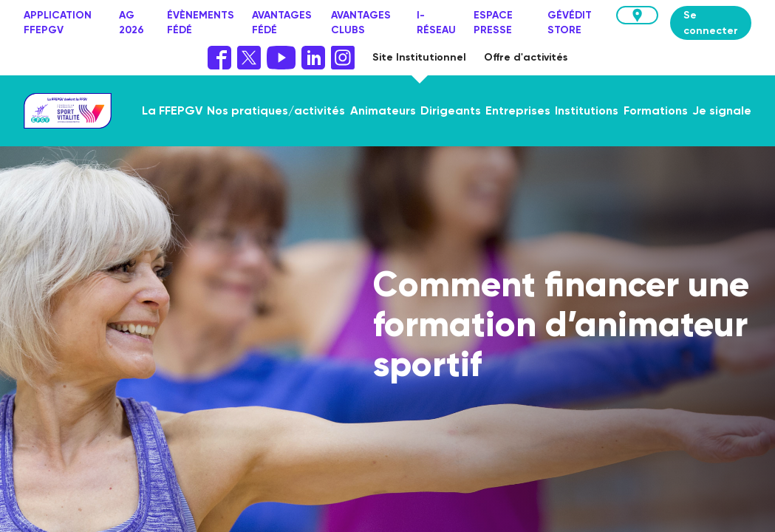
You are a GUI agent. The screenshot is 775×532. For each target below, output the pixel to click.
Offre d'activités (526, 57)
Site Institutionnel (419, 57)
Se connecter (711, 23)
